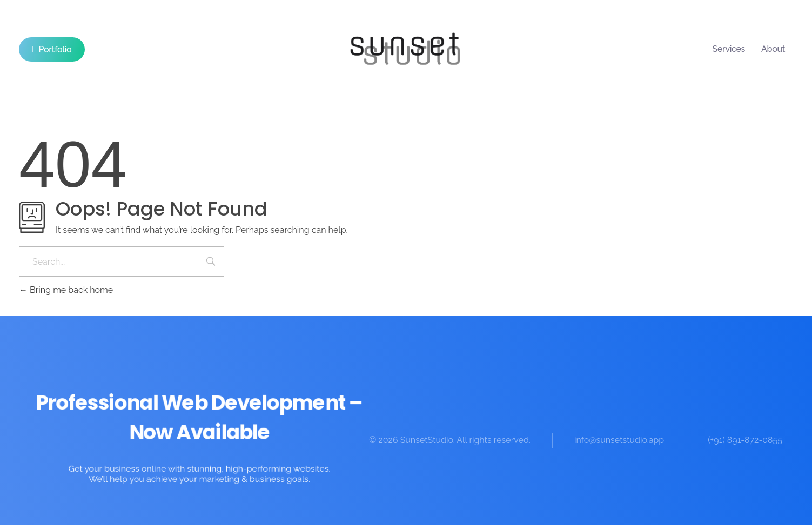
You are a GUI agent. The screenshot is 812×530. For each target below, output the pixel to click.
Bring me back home (66, 290)
